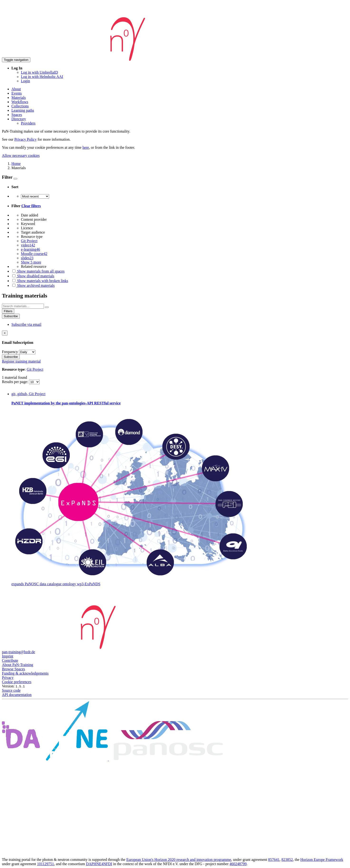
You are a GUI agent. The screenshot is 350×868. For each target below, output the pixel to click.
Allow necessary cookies (21, 156)
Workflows (20, 102)
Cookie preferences (17, 682)
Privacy (8, 678)
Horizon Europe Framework (322, 860)
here (86, 147)
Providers (28, 123)
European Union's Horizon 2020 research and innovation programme (179, 860)
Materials (19, 98)
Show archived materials (33, 285)
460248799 (238, 864)
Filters (8, 311)
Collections (20, 106)
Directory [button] (19, 119)
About (16, 89)
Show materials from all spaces (38, 271)
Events (17, 93)
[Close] (5, 333)
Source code (11, 690)
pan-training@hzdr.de (19, 652)
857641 (274, 860)
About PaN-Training (17, 665)
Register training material (21, 361)
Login (25, 81)
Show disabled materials (33, 276)
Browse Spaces (13, 669)
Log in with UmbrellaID (39, 72)
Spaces (17, 115)
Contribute (10, 660)
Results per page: (15, 382)
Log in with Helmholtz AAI (42, 77)
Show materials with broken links (40, 281)
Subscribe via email (26, 324)
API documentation (17, 695)
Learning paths (23, 110)
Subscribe (11, 316)
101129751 (45, 864)
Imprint (8, 656)
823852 (287, 860)
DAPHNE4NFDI (99, 864)
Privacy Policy (25, 139)
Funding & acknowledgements (25, 673)
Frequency (10, 352)
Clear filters (31, 206)
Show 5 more (31, 262)
